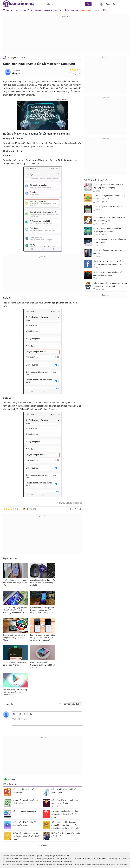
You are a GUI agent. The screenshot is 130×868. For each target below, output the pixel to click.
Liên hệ (45, 856)
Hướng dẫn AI (27, 10)
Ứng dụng (38, 856)
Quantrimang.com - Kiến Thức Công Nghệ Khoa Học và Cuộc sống (18, 4)
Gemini (58, 10)
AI (17, 10)
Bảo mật (22, 856)
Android (22, 58)
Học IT (96, 10)
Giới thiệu (5, 856)
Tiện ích (106, 10)
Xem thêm (43, 846)
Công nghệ (86, 10)
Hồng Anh (17, 73)
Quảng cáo (53, 856)
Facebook (61, 856)
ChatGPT (48, 10)
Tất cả (9, 10)
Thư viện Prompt (71, 10)
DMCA (68, 856)
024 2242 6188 (24, 862)
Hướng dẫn (30, 856)
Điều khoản (14, 856)
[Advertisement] (66, 36)
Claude (38, 10)
